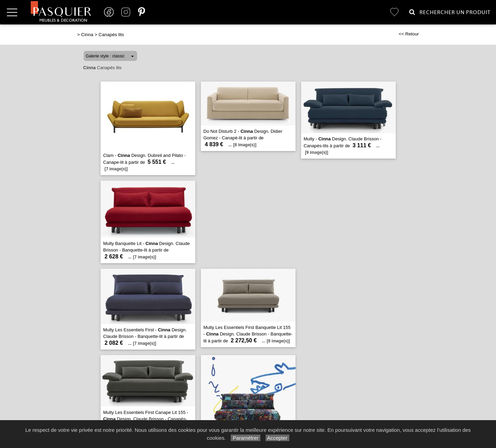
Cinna (87, 35)
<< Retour (409, 34)
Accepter (277, 438)
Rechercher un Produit (450, 12)
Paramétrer (245, 438)
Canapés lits (111, 35)
